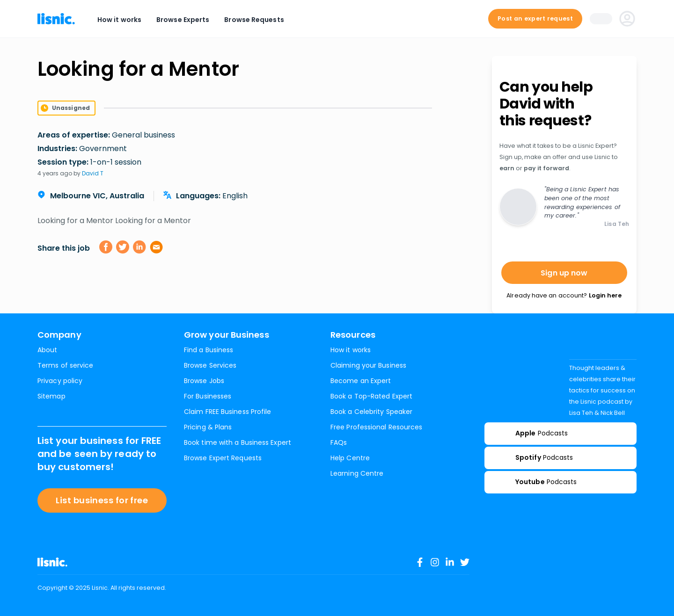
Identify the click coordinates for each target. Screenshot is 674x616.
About (47, 350)
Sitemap (51, 396)
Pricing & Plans (208, 427)
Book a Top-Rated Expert (371, 396)
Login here (605, 295)
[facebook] (106, 247)
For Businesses (208, 396)
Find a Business (209, 350)
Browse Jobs (204, 381)
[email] (156, 247)
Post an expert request (535, 18)
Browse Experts (183, 20)
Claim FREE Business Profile (227, 412)
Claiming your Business (368, 365)
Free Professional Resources (376, 427)
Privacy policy (60, 381)
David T (93, 173)
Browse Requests (254, 20)
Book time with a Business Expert (238, 442)
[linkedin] (139, 247)
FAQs (339, 442)
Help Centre (350, 458)
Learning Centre (357, 473)
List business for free (102, 500)
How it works (119, 20)
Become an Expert (361, 381)
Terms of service (65, 365)
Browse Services (210, 365)
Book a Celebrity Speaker (371, 412)
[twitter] (123, 247)
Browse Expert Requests (223, 458)
